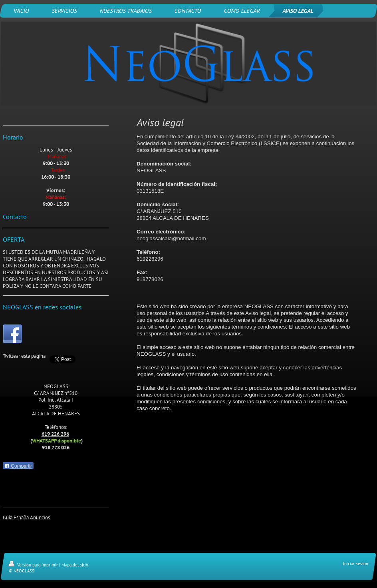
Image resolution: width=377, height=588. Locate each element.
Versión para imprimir (34, 565)
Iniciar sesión (356, 564)
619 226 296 (55, 434)
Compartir (18, 466)
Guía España (16, 517)
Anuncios (40, 517)
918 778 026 (56, 447)
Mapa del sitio (75, 565)
